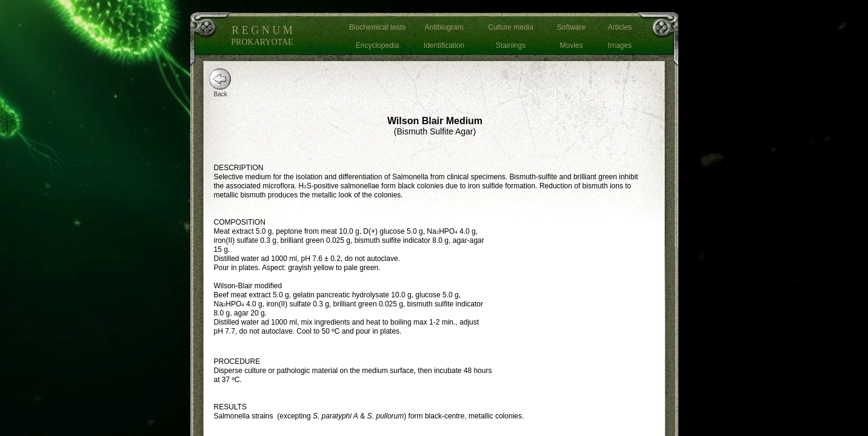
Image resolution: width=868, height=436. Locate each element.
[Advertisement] (581, 300)
